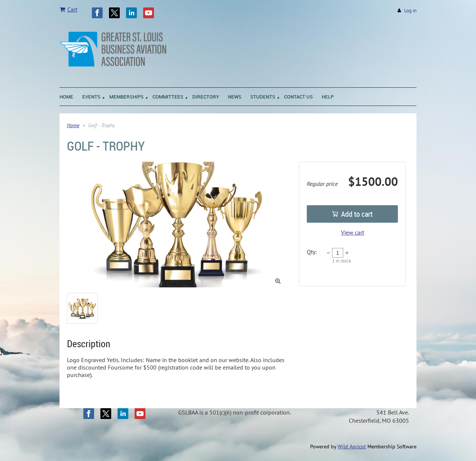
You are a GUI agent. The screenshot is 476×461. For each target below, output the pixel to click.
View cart (353, 232)
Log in (410, 11)
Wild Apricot (352, 447)
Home (73, 125)
